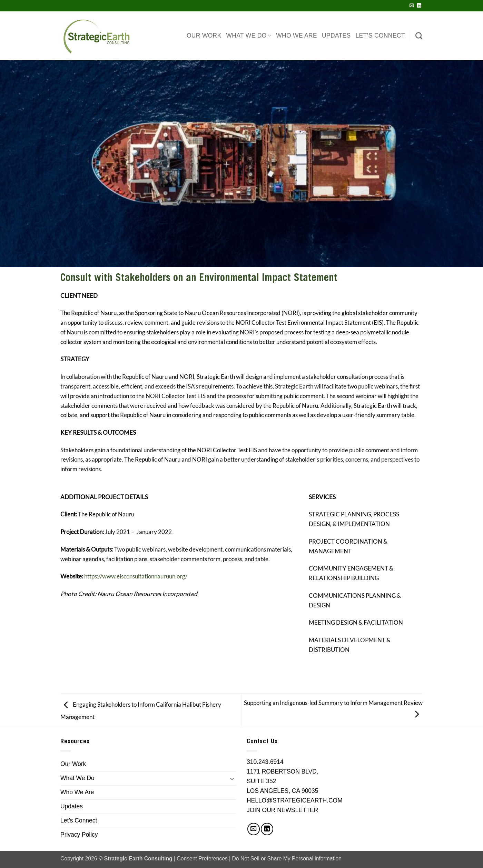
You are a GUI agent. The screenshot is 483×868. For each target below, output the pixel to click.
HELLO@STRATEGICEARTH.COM (295, 800)
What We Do (249, 36)
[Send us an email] (412, 6)
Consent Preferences (202, 859)
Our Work (204, 36)
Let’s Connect (380, 36)
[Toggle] (232, 778)
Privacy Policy (79, 835)
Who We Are (297, 36)
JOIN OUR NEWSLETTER (282, 810)
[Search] (419, 36)
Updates (336, 36)
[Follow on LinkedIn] (419, 6)
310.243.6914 (265, 762)
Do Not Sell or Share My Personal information (287, 859)
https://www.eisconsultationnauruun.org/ (136, 576)
